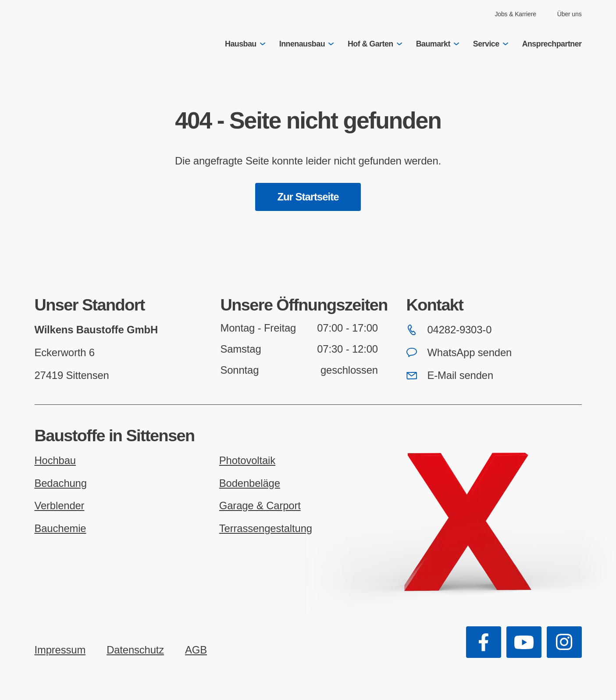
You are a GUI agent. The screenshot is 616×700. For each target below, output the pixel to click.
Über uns (570, 14)
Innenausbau (306, 44)
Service (491, 44)
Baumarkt (438, 44)
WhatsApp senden (459, 352)
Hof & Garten (375, 44)
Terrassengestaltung (266, 528)
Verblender (60, 505)
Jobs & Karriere (515, 14)
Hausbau (245, 44)
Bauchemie (61, 528)
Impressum (60, 650)
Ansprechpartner (552, 44)
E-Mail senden (450, 375)
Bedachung (61, 483)
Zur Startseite (308, 197)
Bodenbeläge (250, 483)
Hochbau (55, 460)
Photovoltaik (247, 460)
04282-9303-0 (449, 330)
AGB (196, 650)
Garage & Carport (260, 505)
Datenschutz (135, 650)
